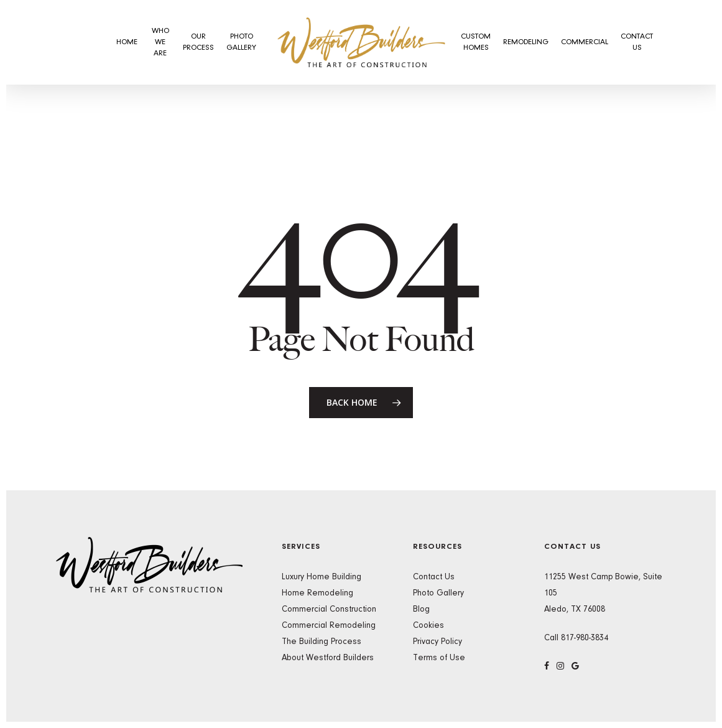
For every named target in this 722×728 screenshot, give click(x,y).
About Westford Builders (328, 658)
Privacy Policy (437, 642)
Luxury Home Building (322, 577)
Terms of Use (439, 658)
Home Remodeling (317, 594)
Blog (421, 610)
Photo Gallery (438, 594)
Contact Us (434, 577)
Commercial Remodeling (329, 626)
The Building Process (322, 642)
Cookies (428, 626)
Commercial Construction (329, 610)
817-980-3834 (585, 638)
